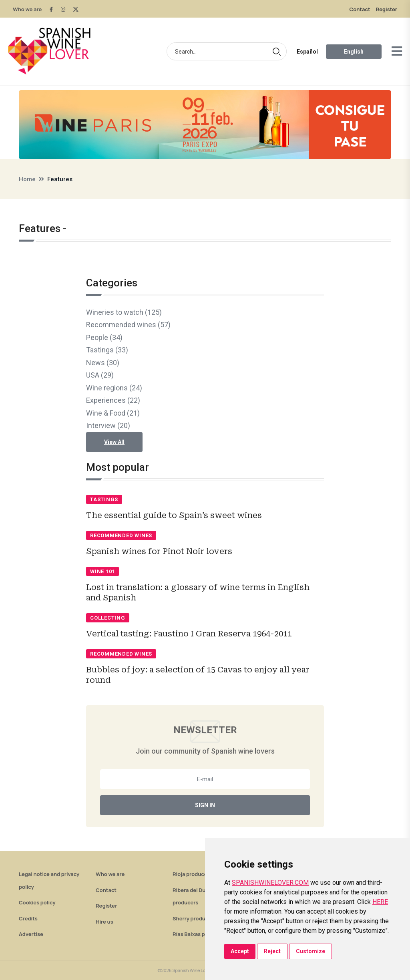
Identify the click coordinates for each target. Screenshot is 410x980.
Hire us (105, 922)
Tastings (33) (107, 350)
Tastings (104, 499)
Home (27, 179)
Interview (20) (108, 425)
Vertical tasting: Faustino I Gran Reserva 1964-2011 (189, 634)
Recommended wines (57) (128, 325)
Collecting (108, 618)
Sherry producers (194, 918)
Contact (360, 9)
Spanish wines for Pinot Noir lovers (159, 551)
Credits (28, 918)
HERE (380, 902)
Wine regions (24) (114, 388)
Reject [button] (272, 951)
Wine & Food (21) (113, 413)
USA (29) (100, 375)
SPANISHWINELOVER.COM (270, 883)
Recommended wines (121, 535)
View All (114, 442)
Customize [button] (311, 951)
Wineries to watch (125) (124, 312)
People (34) (104, 337)
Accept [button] (240, 951)
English (354, 52)
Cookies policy (37, 902)
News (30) (103, 363)
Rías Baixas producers (200, 934)
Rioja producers (192, 874)
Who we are (27, 9)
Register (387, 9)
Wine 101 (102, 571)
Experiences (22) (113, 400)
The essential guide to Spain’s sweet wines (174, 515)
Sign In (205, 805)
